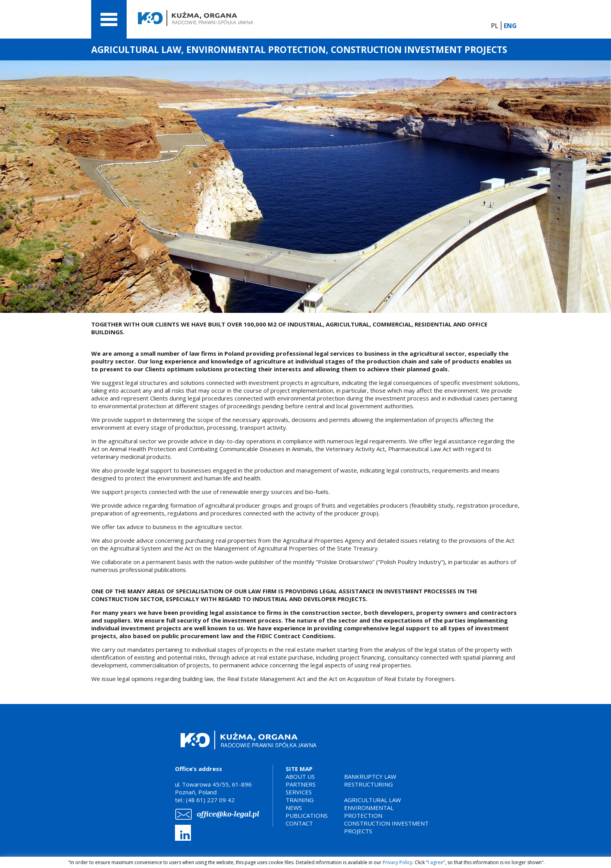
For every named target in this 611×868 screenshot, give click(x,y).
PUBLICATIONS (307, 815)
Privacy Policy (397, 862)
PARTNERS (301, 784)
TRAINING (300, 800)
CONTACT (299, 823)
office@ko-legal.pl (228, 814)
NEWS (294, 808)
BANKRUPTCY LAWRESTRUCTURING (370, 780)
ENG (510, 26)
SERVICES (299, 792)
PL (495, 26)
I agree (435, 862)
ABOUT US (300, 776)
